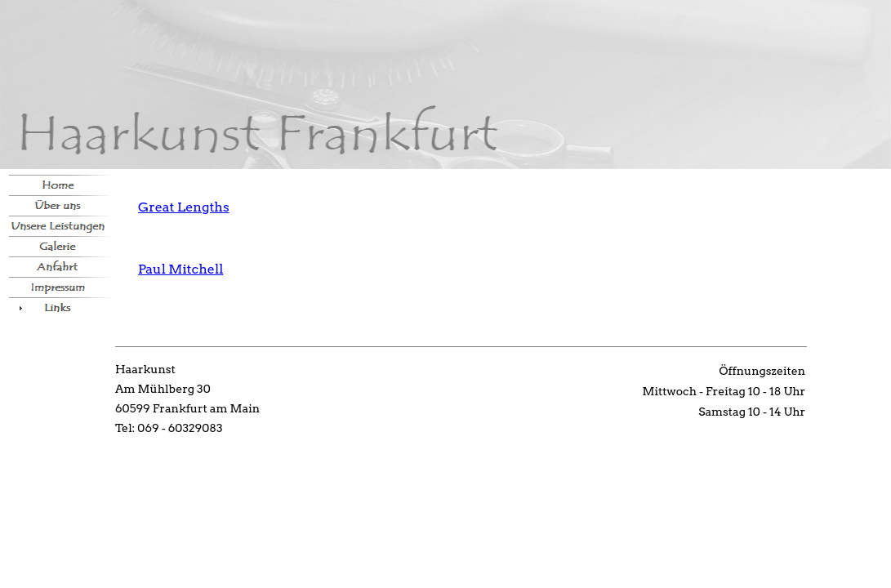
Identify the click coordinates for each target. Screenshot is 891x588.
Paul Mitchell (180, 269)
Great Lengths (184, 207)
